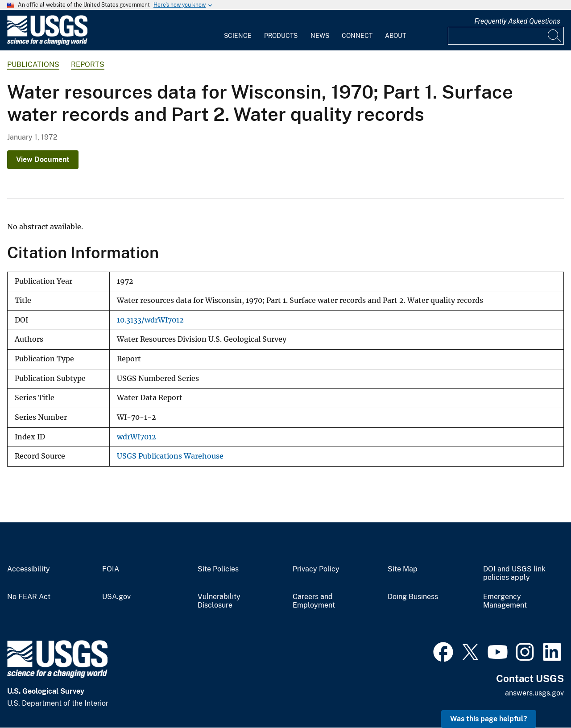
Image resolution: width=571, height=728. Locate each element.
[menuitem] (238, 30)
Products (281, 36)
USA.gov (116, 597)
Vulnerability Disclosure (219, 601)
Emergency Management (505, 601)
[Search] (555, 36)
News (320, 36)
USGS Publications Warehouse (170, 456)
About (395, 36)
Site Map (403, 569)
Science (238, 36)
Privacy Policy (316, 569)
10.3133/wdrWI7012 (150, 320)
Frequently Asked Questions (517, 21)
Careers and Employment (314, 601)
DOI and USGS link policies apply (514, 573)
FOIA (111, 569)
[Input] (506, 36)
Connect (357, 36)
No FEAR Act (29, 597)
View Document (43, 159)
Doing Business (413, 597)
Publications (33, 64)
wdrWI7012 (137, 437)
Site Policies (218, 569)
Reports (88, 64)
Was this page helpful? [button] (489, 719)
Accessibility (29, 569)
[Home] (47, 43)
